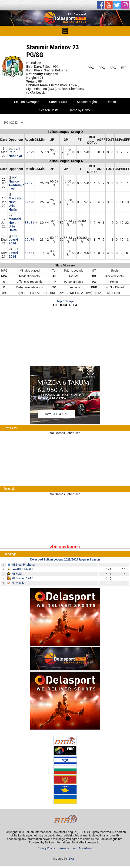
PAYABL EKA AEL (22, 569)
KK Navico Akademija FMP (17, 183)
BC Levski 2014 (13, 240)
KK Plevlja (18, 583)
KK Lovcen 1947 (22, 578)
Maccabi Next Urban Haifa (15, 204)
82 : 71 (29, 253)
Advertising (86, 848)
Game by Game (80, 110)
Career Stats (58, 102)
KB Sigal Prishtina (23, 565)
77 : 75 (29, 183)
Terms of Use (67, 848)
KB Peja (17, 574)
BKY (72, 859)
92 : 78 (29, 202)
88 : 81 (29, 223)
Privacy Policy (46, 848)
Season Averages (27, 102)
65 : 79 (29, 240)
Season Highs (87, 102)
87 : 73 (29, 152)
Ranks (111, 102)
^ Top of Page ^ (65, 301)
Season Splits (49, 110)
